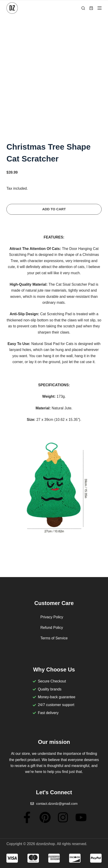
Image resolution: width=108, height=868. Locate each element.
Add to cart (54, 209)
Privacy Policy (52, 617)
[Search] (83, 8)
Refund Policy (52, 628)
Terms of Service (54, 638)
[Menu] (100, 8)
